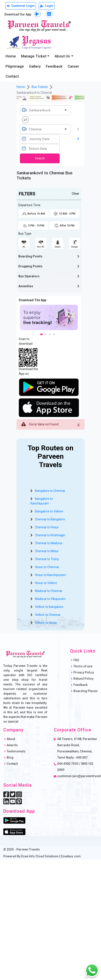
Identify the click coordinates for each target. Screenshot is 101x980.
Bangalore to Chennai (50, 491)
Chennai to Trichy (47, 559)
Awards (12, 745)
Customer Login (21, 6)
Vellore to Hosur (46, 623)
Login (47, 6)
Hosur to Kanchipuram (50, 575)
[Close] (78, 425)
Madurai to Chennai (49, 591)
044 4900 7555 (68, 764)
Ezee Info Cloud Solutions (40, 856)
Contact (12, 76)
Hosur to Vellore (46, 583)
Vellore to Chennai (48, 615)
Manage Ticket (34, 56)
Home (11, 56)
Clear (75, 194)
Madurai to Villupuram (50, 599)
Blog (10, 757)
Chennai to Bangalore (50, 519)
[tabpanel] (49, 317)
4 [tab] (55, 336)
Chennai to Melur (47, 551)
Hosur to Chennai (47, 567)
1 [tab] (42, 336)
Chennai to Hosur (47, 527)
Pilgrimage (15, 66)
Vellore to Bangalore (49, 607)
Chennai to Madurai (49, 543)
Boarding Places (86, 691)
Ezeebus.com (71, 856)
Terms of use (83, 666)
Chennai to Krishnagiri (50, 535)
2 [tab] (47, 336)
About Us (62, 56)
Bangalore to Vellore (49, 511)
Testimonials (16, 751)
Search (40, 158)
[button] (49, 256)
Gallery (35, 66)
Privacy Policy (84, 672)
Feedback (54, 66)
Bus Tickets (40, 87)
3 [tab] (51, 336)
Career (73, 66)
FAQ (76, 660)
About (11, 739)
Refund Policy (83, 679)
